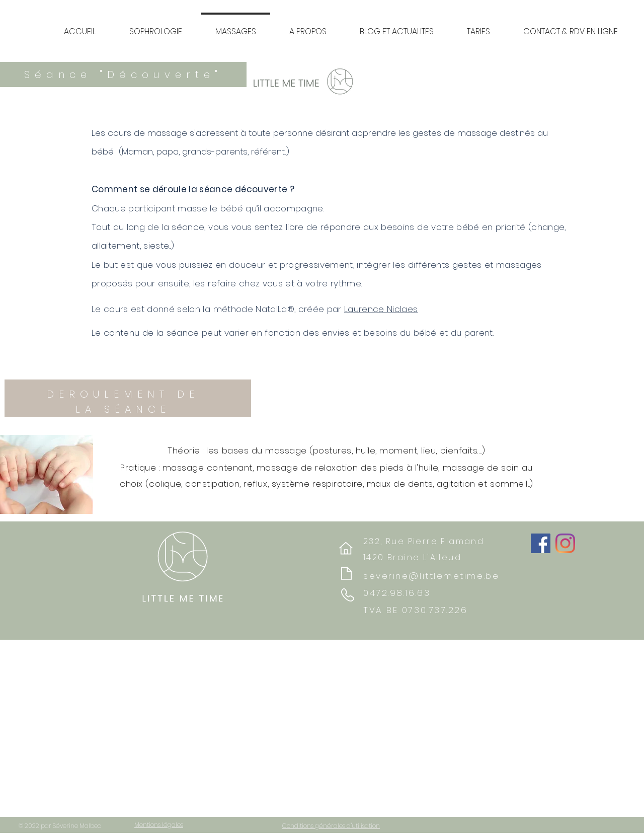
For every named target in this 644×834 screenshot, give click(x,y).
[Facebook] (541, 543)
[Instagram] (565, 543)
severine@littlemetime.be (431, 576)
